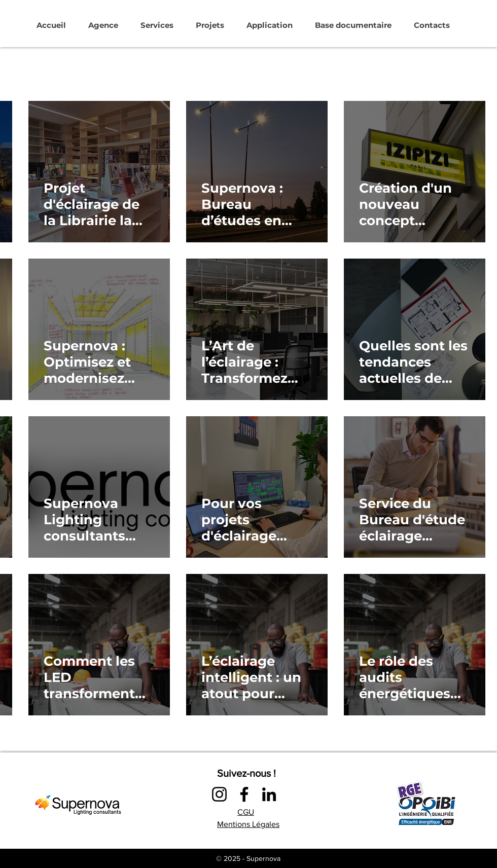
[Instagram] (219, 794)
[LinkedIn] (269, 794)
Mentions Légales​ (248, 824)
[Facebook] (244, 794)
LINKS (272, 842)
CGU (246, 812)
